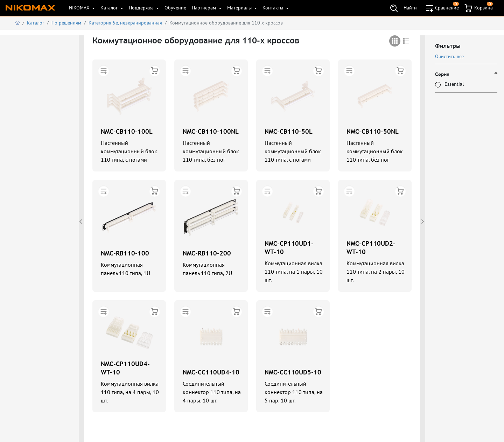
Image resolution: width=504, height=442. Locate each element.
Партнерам (205, 8)
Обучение (175, 8)
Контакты (274, 8)
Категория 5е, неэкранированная (125, 23)
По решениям (66, 23)
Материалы (240, 8)
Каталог (110, 8)
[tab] (395, 41)
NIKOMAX (80, 8)
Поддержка (142, 8)
